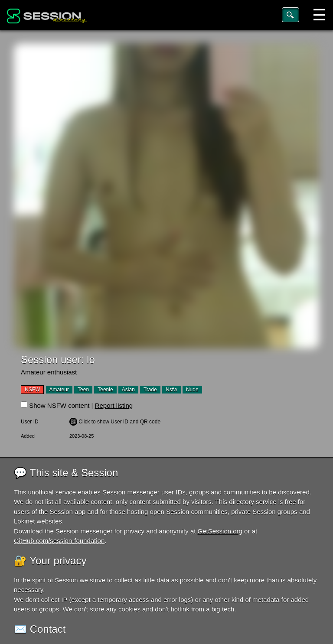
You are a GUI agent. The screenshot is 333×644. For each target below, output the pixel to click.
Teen (83, 390)
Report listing (114, 405)
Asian (128, 390)
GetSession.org (220, 531)
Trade (150, 390)
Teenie (105, 390)
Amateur (59, 390)
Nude (192, 390)
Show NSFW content (59, 405)
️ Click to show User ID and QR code (115, 422)
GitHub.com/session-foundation (59, 541)
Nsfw (171, 390)
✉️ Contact (40, 629)
